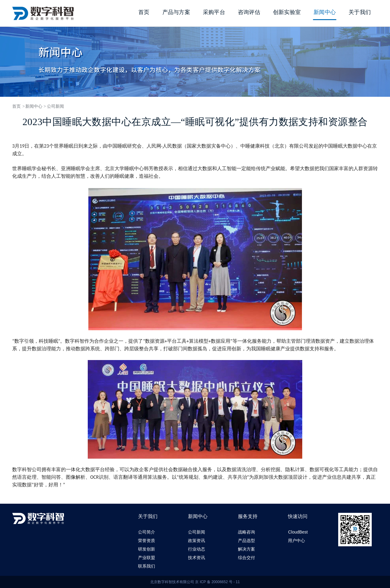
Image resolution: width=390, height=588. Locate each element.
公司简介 (147, 532)
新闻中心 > (35, 106)
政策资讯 (197, 541)
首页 (144, 12)
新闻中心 (325, 12)
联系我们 (147, 566)
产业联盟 (147, 558)
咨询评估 (249, 12)
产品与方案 (176, 12)
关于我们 (360, 12)
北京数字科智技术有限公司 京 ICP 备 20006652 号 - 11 (195, 582)
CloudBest (298, 532)
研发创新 (147, 549)
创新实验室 (287, 12)
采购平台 (214, 12)
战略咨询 (246, 532)
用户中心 (296, 541)
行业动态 (197, 549)
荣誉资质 (147, 541)
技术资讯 (197, 558)
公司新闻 (55, 106)
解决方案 (246, 549)
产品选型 (246, 541)
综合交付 (246, 558)
